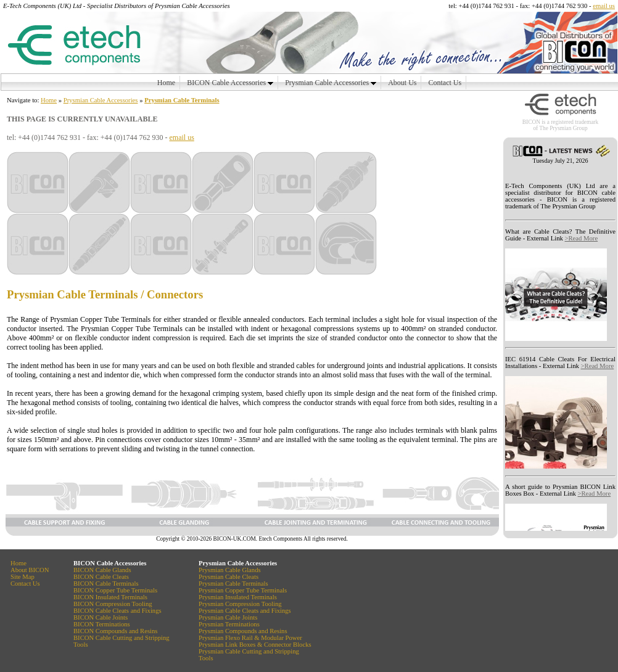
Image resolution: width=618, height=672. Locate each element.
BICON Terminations (102, 624)
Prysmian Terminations (229, 624)
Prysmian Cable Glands (230, 570)
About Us (402, 83)
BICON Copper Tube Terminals (115, 590)
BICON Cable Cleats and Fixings (117, 611)
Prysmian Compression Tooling (240, 604)
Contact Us (445, 83)
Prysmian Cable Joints (228, 617)
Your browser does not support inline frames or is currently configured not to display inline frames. (560, 347)
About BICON (30, 570)
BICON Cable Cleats (101, 577)
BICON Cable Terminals (106, 584)
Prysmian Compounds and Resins (243, 631)
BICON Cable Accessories (230, 83)
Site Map (23, 577)
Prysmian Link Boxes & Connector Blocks (255, 645)
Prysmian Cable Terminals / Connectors (105, 294)
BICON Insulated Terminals (110, 597)
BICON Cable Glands (102, 570)
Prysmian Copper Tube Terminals (100, 319)
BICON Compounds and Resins (115, 631)
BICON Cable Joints (101, 617)
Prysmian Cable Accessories (331, 83)
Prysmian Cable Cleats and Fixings (245, 611)
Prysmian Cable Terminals (182, 100)
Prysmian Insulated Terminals (238, 597)
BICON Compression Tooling (113, 604)
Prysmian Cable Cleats (229, 577)
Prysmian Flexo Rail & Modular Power (250, 638)
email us (604, 6)
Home (166, 83)
